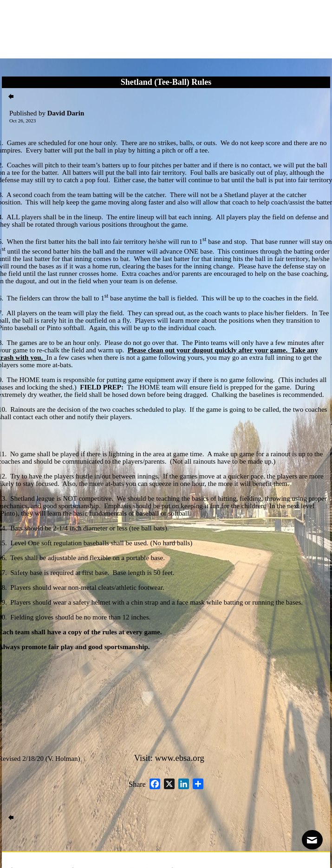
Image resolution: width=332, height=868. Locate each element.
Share (137, 785)
